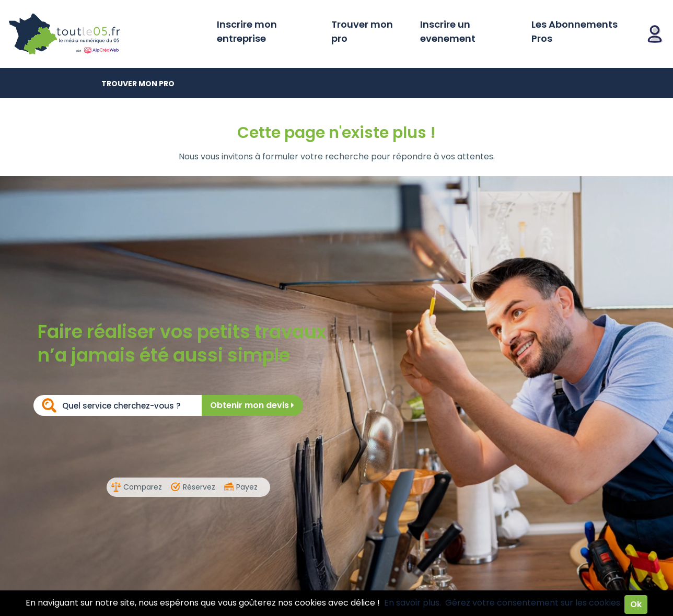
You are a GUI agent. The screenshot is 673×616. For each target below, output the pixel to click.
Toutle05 (105, 34)
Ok (636, 604)
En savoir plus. (413, 603)
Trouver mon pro (362, 31)
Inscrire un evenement (448, 31)
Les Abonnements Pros (575, 31)
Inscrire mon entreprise (247, 31)
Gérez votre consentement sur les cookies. (533, 603)
